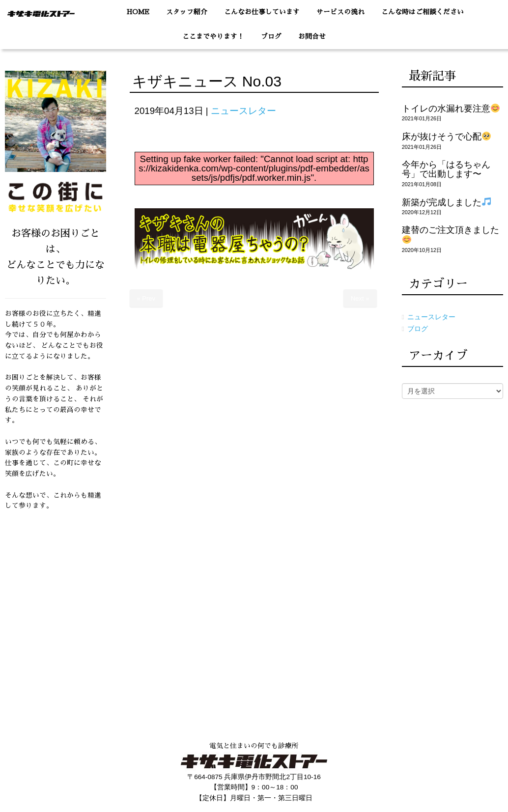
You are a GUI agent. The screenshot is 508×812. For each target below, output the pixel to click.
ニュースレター (243, 111)
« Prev (146, 298)
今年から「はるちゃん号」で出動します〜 (446, 169)
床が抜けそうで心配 (446, 137)
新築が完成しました (446, 202)
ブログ (418, 329)
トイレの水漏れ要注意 (451, 109)
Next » (360, 298)
